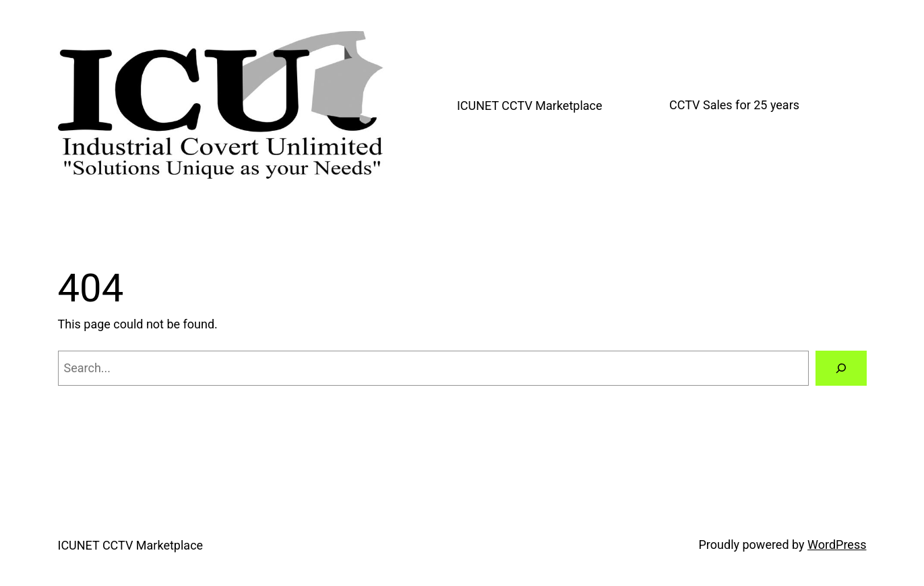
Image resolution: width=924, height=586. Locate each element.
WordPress (837, 545)
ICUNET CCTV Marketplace (530, 106)
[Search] (841, 368)
